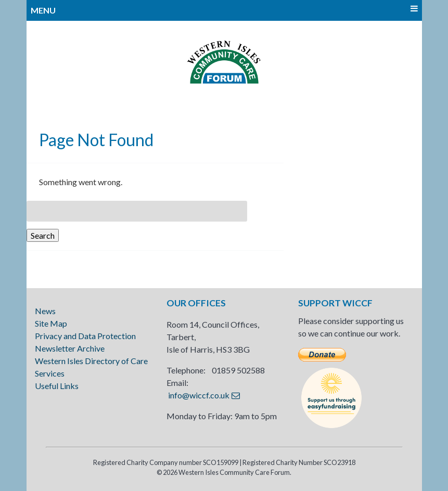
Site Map (51, 323)
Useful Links (57, 386)
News (45, 311)
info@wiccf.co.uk (199, 395)
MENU (224, 10)
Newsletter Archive (70, 348)
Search (43, 235)
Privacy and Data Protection (85, 336)
